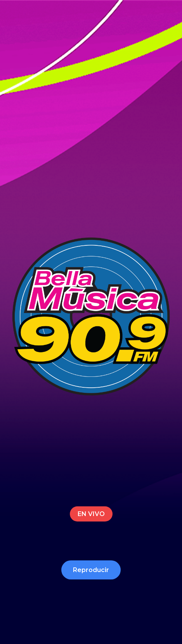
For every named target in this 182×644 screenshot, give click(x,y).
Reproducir (91, 570)
